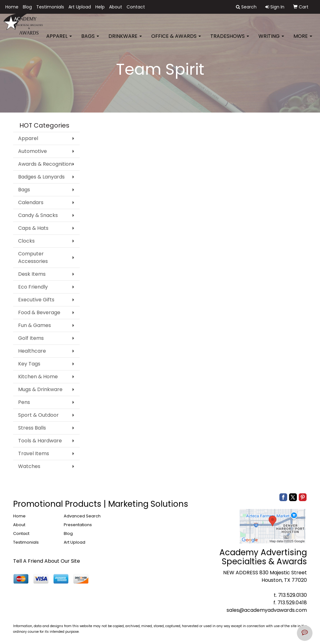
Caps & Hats (33, 228)
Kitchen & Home (38, 377)
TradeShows (230, 40)
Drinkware (125, 40)
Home (12, 7)
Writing (271, 40)
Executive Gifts (36, 300)
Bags (90, 40)
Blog (27, 7)
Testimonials (50, 7)
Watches (29, 466)
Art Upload (80, 7)
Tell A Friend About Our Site (47, 561)
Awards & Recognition (45, 164)
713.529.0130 (292, 595)
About (116, 7)
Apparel (59, 40)
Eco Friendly (33, 287)
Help (100, 7)
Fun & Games (35, 325)
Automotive (32, 151)
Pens (24, 402)
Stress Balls (32, 428)
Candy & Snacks (38, 215)
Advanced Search (82, 516)
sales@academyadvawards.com (267, 610)
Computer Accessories (33, 257)
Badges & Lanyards (41, 177)
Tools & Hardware (40, 441)
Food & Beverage (39, 312)
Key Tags (29, 364)
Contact (136, 7)
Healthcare (32, 351)
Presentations (78, 525)
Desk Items (32, 274)
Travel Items (34, 453)
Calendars (31, 202)
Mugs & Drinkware (40, 389)
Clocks (26, 241)
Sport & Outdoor (38, 415)
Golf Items (31, 338)
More (303, 40)
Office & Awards (176, 40)
